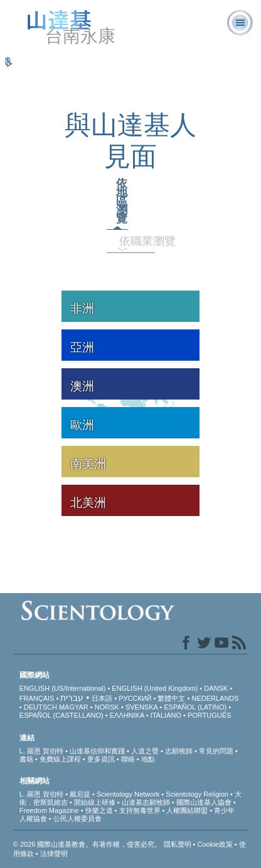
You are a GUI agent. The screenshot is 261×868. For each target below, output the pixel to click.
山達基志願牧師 (146, 802)
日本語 (102, 698)
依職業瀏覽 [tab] (128, 241)
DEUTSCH (40, 707)
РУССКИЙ (135, 698)
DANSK (216, 688)
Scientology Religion (197, 794)
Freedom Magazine (49, 810)
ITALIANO (166, 715)
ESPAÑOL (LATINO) (195, 707)
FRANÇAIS (37, 698)
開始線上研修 (95, 802)
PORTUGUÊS (209, 715)
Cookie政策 (215, 844)
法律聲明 (54, 854)
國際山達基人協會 (204, 802)
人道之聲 (145, 751)
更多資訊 (101, 759)
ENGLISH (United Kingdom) (155, 688)
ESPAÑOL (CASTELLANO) (61, 715)
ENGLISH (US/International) (63, 688)
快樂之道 (99, 810)
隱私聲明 (178, 844)
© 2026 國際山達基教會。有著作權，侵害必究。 (88, 844)
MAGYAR (74, 707)
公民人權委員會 (77, 819)
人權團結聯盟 (187, 810)
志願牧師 (179, 751)
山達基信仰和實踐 (97, 751)
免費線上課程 (60, 759)
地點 (148, 759)
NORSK (107, 707)
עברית (72, 698)
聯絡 (128, 759)
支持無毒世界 (140, 810)
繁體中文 (171, 698)
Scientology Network (128, 794)
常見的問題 (216, 751)
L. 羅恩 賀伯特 (41, 751)
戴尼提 (80, 794)
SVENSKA (141, 707)
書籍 (26, 759)
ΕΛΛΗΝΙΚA (127, 715)
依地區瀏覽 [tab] (122, 201)
